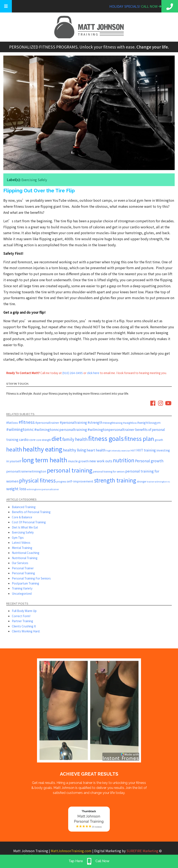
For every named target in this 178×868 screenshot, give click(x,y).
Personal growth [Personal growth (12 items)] (149, 461)
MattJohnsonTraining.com (71, 851)
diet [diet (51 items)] (57, 438)
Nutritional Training (25, 558)
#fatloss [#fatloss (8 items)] (12, 422)
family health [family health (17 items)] (75, 439)
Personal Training (23, 573)
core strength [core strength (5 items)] (44, 440)
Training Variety (22, 588)
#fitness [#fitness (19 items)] (27, 422)
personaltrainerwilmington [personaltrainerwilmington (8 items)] (26, 471)
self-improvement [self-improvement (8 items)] (80, 481)
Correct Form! (21, 616)
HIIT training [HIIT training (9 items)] (146, 450)
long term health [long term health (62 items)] (44, 460)
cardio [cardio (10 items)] (24, 439)
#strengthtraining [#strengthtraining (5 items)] (113, 423)
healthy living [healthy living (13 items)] (74, 450)
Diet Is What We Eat (25, 527)
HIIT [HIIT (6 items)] (133, 450)
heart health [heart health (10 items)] (96, 450)
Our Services (20, 563)
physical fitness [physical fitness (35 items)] (37, 480)
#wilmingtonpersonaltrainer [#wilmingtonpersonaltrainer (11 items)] (111, 429)
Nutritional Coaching (26, 553)
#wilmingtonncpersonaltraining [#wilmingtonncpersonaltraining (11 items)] (61, 429)
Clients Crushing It (24, 626)
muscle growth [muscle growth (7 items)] (78, 461)
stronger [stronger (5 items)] (142, 481)
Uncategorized (22, 593)
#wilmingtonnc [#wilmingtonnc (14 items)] (20, 429)
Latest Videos (21, 542)
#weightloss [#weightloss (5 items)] (130, 423)
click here (93, 373)
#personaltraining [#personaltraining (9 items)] (73, 422)
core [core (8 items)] (32, 440)
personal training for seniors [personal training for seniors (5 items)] (109, 471)
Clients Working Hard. (26, 631)
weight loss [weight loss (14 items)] (16, 489)
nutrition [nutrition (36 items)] (124, 460)
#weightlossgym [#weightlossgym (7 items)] (149, 423)
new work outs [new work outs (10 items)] (101, 461)
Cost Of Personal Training (29, 522)
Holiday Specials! (125, 6)
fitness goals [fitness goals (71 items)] (106, 438)
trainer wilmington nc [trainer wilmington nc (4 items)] (158, 482)
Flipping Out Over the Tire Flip (39, 191)
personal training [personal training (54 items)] (70, 470)
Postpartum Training (25, 583)
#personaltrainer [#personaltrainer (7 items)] (47, 423)
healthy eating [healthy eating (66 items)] (42, 449)
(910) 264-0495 (73, 373)
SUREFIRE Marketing (142, 851)
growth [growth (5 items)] (159, 440)
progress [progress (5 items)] (61, 481)
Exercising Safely (34, 180)
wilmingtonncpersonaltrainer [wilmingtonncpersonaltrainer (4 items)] (43, 489)
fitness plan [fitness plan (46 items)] (139, 439)
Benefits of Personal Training (31, 512)
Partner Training (22, 621)
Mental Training (22, 548)
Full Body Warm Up (24, 611)
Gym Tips (18, 537)
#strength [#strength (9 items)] (95, 422)
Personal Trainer (23, 568)
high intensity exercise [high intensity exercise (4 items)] (118, 451)
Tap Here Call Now (89, 861)
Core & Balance (22, 517)
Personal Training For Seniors (31, 578)
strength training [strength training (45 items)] (115, 480)
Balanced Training (24, 507)
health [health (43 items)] (14, 449)
